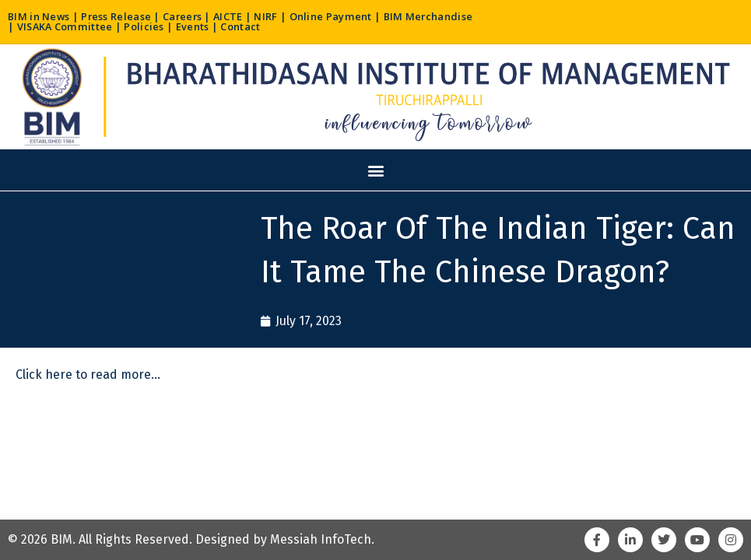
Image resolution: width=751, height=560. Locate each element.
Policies (144, 26)
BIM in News (39, 16)
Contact (241, 26)
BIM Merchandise (432, 16)
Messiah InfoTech (321, 539)
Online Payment (334, 16)
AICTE (232, 16)
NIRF (269, 16)
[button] (375, 170)
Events (193, 26)
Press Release (117, 16)
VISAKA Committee (65, 26)
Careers (184, 16)
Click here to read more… (88, 375)
